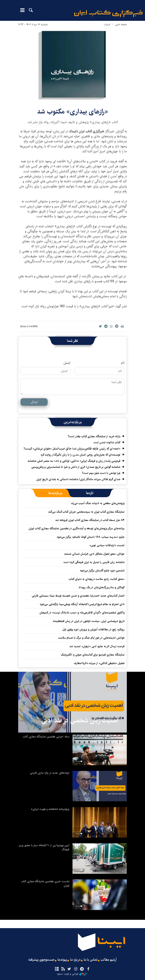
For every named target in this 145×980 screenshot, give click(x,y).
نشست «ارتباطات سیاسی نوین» (107, 545)
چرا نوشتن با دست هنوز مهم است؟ (101, 473)
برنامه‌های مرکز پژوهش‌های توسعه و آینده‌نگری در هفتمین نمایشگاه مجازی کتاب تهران (77, 528)
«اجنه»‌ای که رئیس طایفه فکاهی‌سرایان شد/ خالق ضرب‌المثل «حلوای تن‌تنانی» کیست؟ (72, 449)
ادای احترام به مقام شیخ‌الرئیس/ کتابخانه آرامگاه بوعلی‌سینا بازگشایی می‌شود (82, 604)
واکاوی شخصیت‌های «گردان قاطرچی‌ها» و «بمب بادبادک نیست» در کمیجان (82, 613)
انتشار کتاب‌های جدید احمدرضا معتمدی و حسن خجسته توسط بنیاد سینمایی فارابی (78, 596)
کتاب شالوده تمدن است (107, 442)
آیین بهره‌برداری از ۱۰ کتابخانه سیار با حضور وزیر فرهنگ (44, 847)
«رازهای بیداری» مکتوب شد (72, 112)
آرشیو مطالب (109, 960)
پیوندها (62, 960)
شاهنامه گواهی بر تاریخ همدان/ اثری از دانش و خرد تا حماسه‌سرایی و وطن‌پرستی (76, 467)
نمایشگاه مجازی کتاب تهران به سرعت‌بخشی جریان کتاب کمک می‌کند (86, 512)
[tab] (90, 493)
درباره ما (75, 960)
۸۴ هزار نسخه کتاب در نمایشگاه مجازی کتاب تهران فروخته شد (90, 520)
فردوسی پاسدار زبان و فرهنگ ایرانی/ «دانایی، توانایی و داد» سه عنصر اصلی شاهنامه (74, 461)
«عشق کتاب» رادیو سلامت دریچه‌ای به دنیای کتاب (97, 579)
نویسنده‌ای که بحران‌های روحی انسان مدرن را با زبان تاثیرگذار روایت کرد (80, 455)
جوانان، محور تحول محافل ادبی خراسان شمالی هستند (94, 554)
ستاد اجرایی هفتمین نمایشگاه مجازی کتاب (46, 737)
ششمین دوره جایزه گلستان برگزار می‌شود (102, 571)
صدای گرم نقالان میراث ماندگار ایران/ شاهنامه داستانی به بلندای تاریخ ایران (78, 479)
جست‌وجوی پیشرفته (41, 960)
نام (123, 363)
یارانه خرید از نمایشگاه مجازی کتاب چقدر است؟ (94, 436)
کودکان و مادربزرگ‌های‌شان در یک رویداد (102, 587)
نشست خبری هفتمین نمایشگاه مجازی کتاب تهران (45, 883)
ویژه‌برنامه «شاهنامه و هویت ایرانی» (50, 809)
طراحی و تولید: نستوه (72, 974)
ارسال (34, 402)
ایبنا (108, 14)
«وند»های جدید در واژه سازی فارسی (50, 773)
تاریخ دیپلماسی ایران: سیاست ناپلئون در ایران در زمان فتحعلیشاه (89, 621)
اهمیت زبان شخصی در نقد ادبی (80, 720)
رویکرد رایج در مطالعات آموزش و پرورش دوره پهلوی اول (93, 629)
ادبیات (107, 24)
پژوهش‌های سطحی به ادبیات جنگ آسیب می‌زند (98, 503)
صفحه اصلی (121, 24)
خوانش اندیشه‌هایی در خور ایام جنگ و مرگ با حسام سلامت (91, 638)
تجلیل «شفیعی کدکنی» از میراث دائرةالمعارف (99, 663)
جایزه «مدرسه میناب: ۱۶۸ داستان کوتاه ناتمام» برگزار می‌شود (91, 537)
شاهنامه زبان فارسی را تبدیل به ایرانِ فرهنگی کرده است (94, 562)
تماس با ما (91, 960)
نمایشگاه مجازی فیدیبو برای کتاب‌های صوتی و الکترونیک (93, 655)
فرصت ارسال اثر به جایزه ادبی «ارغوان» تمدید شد (97, 646)
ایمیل (67, 363)
